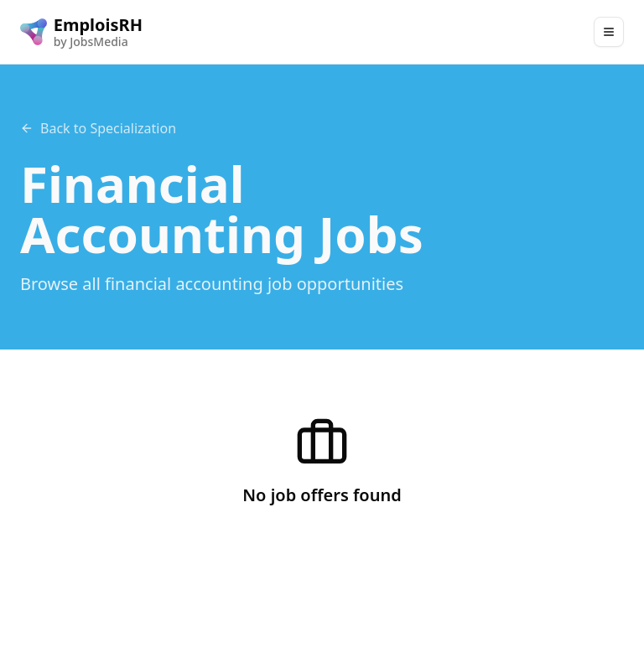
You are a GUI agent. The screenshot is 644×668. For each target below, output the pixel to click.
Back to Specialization (98, 128)
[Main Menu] (609, 32)
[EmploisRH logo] (81, 32)
